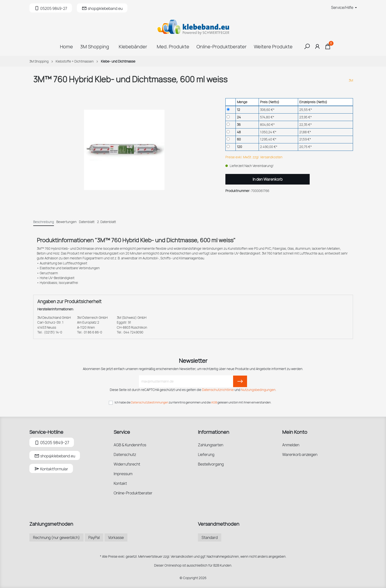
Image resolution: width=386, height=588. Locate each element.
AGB (214, 402)
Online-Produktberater (133, 493)
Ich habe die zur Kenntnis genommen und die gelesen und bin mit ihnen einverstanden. (193, 402)
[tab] (44, 222)
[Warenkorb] (328, 48)
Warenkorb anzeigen (300, 454)
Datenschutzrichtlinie (218, 390)
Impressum (123, 474)
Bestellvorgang (211, 464)
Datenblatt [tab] (87, 222)
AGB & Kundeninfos (130, 445)
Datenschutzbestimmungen (150, 402)
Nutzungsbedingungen (258, 390)
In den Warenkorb (268, 179)
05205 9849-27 (52, 442)
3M (351, 80)
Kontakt (120, 483)
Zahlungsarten (211, 445)
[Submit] (240, 381)
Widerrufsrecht (127, 464)
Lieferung (206, 454)
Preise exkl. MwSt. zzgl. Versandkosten (254, 157)
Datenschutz (125, 454)
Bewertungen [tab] (66, 222)
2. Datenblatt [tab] (107, 222)
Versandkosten (182, 556)
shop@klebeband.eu (55, 456)
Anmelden (291, 445)
